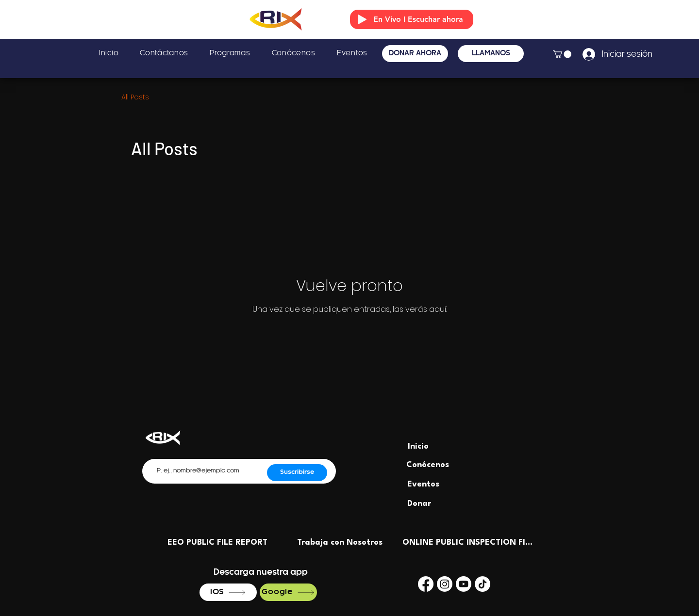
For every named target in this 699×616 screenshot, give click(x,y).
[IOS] (228, 592)
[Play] (362, 19)
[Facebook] (426, 584)
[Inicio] (418, 447)
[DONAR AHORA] (415, 54)
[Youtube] (464, 584)
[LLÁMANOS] (491, 54)
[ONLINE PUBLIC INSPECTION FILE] (468, 543)
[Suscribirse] (297, 473)
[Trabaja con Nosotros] (340, 543)
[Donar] (419, 504)
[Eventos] (423, 485)
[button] (562, 54)
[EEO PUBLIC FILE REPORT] (217, 543)
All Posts (135, 97)
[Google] (288, 592)
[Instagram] (445, 584)
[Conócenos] (427, 465)
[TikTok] (483, 584)
